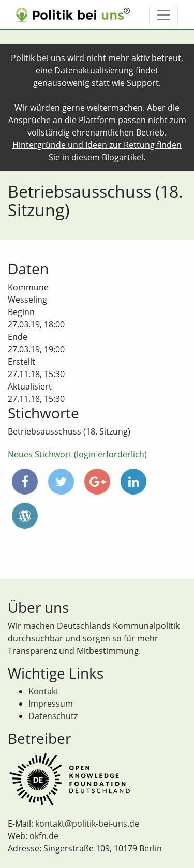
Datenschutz (53, 716)
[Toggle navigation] (163, 15)
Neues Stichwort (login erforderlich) (77, 454)
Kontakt (44, 691)
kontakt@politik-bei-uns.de (87, 824)
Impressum (51, 704)
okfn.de (44, 836)
